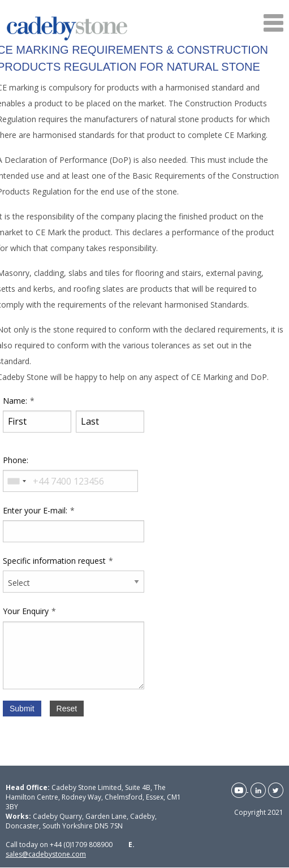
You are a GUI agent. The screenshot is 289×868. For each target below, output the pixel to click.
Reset (67, 709)
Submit (22, 709)
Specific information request (54, 561)
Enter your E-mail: (35, 510)
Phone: (16, 460)
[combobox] (16, 481)
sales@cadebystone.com (46, 854)
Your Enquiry (26, 611)
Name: (15, 401)
